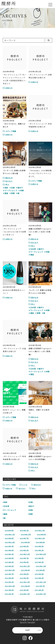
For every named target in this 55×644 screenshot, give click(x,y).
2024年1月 (9, 554)
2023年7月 (24, 558)
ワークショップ (11, 190)
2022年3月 (24, 578)
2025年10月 (26, 535)
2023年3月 (39, 562)
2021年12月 (25, 582)
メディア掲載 (9, 485)
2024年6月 (24, 546)
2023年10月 (41, 554)
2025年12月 (40, 531)
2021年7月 (40, 586)
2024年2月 (39, 550)
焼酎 (6, 188)
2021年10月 (10, 586)
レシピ (24, 485)
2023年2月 (9, 566)
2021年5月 (9, 590)
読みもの (36, 485)
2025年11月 (10, 535)
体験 (22, 190)
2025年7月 (24, 538)
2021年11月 (41, 582)
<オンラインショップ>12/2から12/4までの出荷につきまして (14, 232)
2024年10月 (10, 542)
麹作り (20, 188)
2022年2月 (39, 578)
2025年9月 (41, 535)
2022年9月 (25, 570)
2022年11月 (41, 566)
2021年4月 (24, 590)
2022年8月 (40, 570)
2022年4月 (9, 578)
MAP (33, 630)
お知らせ (8, 489)
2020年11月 (41, 594)
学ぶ (33, 489)
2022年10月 (10, 570)
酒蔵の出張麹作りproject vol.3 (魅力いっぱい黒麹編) (40, 351)
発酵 (13, 193)
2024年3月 (24, 550)
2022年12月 (25, 566)
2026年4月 (9, 531)
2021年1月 (9, 594)
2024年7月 (9, 546)
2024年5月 (39, 546)
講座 (6, 193)
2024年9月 (25, 542)
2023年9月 (9, 558)
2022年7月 (9, 574)
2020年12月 (25, 594)
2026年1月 (24, 531)
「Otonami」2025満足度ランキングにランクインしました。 (40, 173)
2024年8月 (40, 542)
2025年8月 (9, 538)
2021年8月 (25, 586)
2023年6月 (39, 558)
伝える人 (21, 489)
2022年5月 (39, 574)
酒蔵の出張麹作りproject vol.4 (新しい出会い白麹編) (40, 232)
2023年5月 (9, 562)
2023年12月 (25, 554)
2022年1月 (9, 582)
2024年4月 (9, 550)
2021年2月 (39, 590)
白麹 (13, 188)
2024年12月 (40, 538)
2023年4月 (24, 562)
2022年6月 (24, 574)
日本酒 (33, 249)
